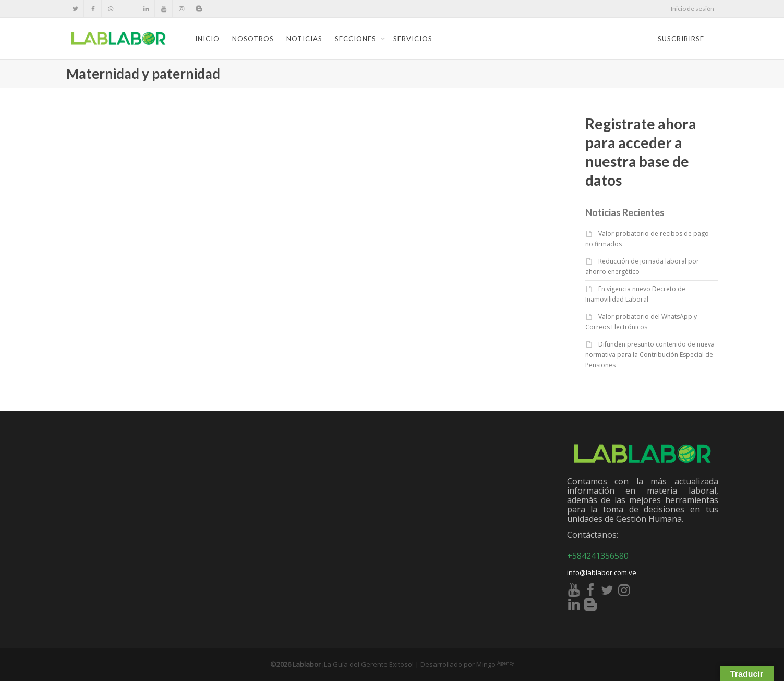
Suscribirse (681, 39)
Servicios (413, 39)
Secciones (357, 39)
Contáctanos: (593, 535)
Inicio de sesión (692, 9)
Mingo (495, 664)
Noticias (304, 39)
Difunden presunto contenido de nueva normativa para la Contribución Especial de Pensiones (650, 355)
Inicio (207, 39)
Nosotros (253, 39)
